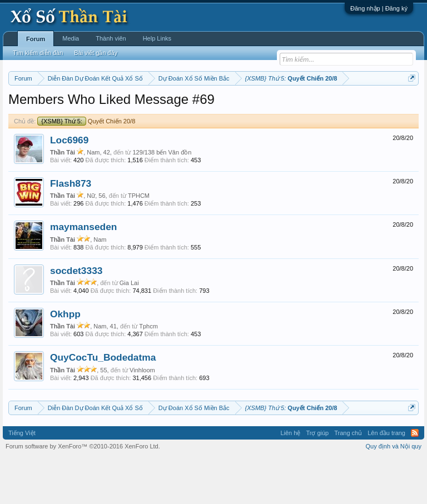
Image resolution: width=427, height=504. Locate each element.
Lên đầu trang (386, 478)
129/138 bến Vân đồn (162, 198)
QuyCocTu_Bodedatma (103, 403)
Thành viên (111, 38)
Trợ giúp (317, 478)
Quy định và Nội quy (394, 492)
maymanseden (83, 273)
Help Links (157, 38)
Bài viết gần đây (96, 53)
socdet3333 (76, 316)
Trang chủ (348, 478)
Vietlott (131, 106)
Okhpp (65, 360)
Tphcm (148, 372)
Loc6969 (69, 186)
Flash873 (71, 229)
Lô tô (83, 118)
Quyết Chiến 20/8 (86, 167)
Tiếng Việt (22, 478)
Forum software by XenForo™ (83, 492)
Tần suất (56, 118)
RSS (415, 478)
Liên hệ (290, 478)
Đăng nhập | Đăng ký (379, 8)
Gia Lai (129, 328)
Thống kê (368, 106)
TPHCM (139, 242)
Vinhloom (142, 416)
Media (71, 38)
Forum (36, 39)
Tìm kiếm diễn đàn (38, 53)
